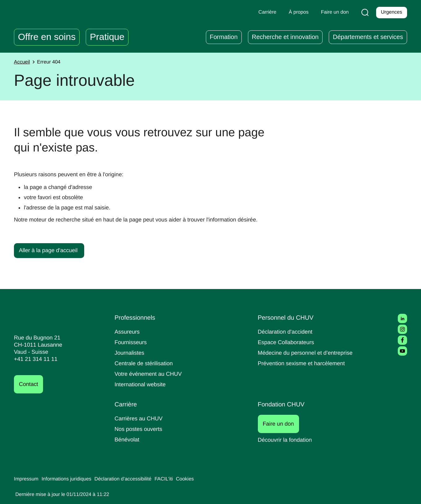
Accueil (23, 62)
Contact (29, 384)
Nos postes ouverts (140, 429)
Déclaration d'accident (287, 332)
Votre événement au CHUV (150, 374)
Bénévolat (128, 439)
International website (142, 384)
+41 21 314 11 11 (34, 359)
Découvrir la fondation (287, 440)
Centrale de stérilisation (146, 363)
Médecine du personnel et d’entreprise (308, 353)
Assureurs (128, 332)
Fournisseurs (132, 342)
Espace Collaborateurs (288, 342)
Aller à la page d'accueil (50, 250)
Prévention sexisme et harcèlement (304, 363)
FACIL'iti (175, 479)
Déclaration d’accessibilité (132, 479)
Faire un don (282, 424)
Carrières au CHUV (140, 418)
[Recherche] (364, 12)
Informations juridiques (71, 479)
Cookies (198, 479)
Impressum (27, 479)
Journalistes (130, 353)
